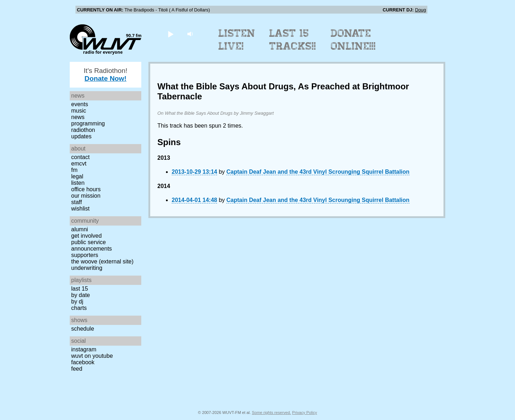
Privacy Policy (305, 412)
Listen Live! (237, 40)
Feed (77, 369)
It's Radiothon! (106, 75)
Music (79, 111)
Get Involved (86, 236)
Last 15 (80, 289)
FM (74, 170)
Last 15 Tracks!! (293, 40)
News (78, 117)
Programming (88, 123)
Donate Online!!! (353, 40)
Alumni (80, 229)
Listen (78, 183)
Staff (77, 202)
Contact (80, 157)
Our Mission (86, 196)
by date (80, 295)
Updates (81, 136)
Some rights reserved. (271, 412)
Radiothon (83, 130)
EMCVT (79, 164)
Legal (77, 176)
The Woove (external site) (102, 261)
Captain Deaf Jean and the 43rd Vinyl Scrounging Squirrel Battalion (318, 172)
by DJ (77, 302)
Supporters (85, 255)
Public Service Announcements (92, 245)
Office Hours (86, 189)
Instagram (84, 349)
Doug (420, 10)
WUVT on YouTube (92, 356)
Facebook (83, 362)
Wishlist (80, 209)
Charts (79, 308)
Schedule (83, 329)
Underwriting (87, 268)
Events (80, 104)
